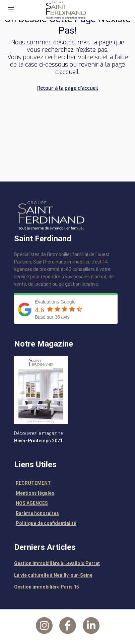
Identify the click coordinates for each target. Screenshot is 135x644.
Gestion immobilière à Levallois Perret (57, 563)
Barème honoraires (37, 513)
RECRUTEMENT (33, 483)
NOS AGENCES (32, 503)
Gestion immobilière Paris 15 (47, 587)
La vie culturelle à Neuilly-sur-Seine (53, 575)
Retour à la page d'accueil (68, 88)
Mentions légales (35, 493)
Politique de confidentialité (46, 523)
